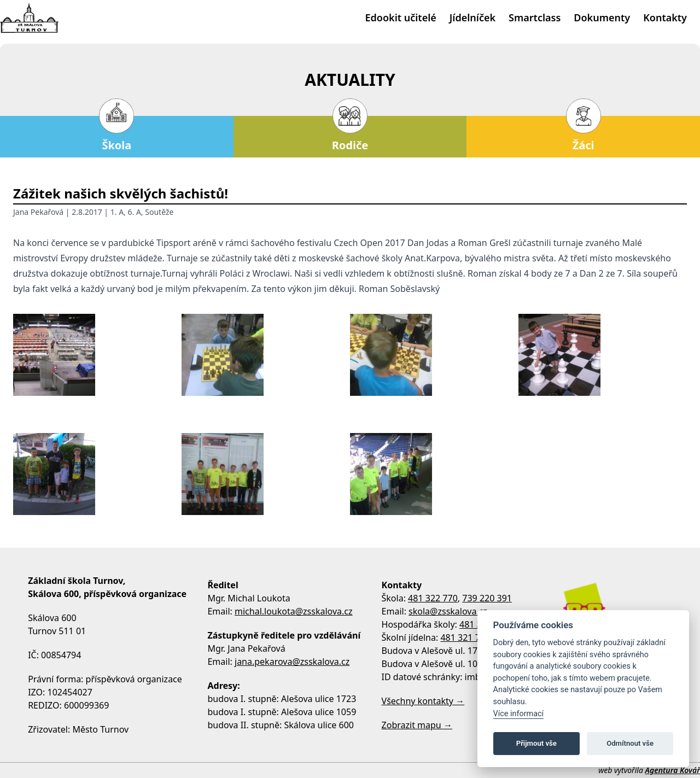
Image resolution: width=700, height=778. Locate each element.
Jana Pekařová (38, 212)
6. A (135, 212)
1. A (117, 212)
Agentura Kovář (673, 770)
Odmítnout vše (630, 743)
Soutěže (159, 212)
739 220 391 (487, 598)
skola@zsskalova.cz (448, 611)
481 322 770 (433, 598)
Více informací (519, 714)
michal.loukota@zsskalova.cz (294, 611)
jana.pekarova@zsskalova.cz (292, 662)
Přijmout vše (536, 743)
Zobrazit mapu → (417, 725)
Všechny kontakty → (423, 701)
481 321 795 (465, 637)
